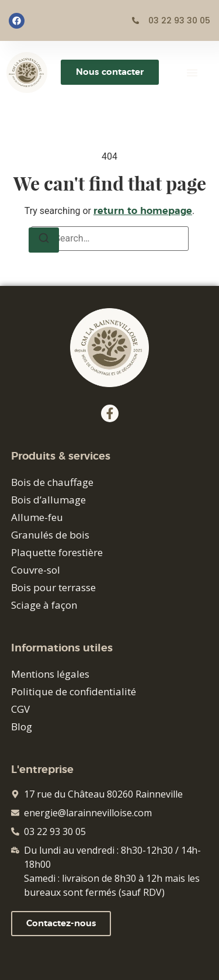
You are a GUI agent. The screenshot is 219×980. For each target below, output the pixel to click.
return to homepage (143, 211)
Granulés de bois (50, 535)
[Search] (44, 240)
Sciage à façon (44, 605)
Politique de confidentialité (74, 691)
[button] (192, 73)
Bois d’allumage (48, 500)
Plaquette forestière (57, 552)
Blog (22, 727)
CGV (20, 709)
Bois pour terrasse (53, 587)
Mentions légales (50, 674)
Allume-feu (37, 517)
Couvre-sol (36, 570)
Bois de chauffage (52, 482)
